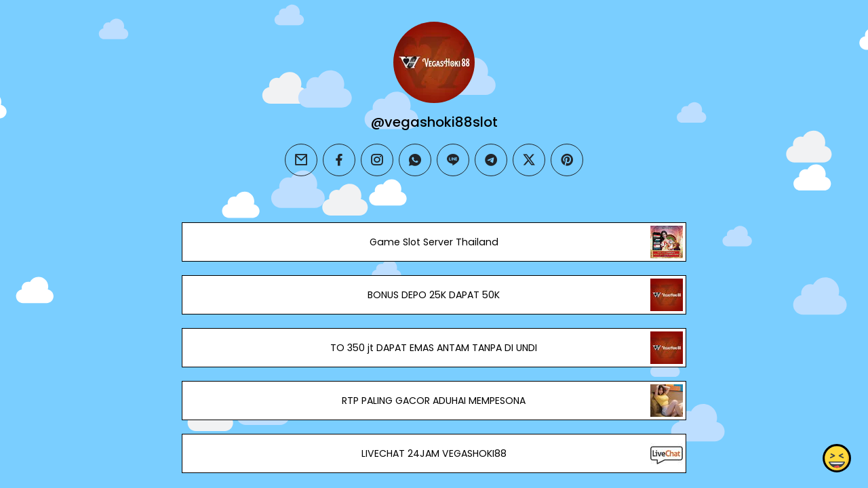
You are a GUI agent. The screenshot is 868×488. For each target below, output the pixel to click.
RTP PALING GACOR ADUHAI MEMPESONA (434, 401)
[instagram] (377, 160)
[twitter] (529, 160)
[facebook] (339, 160)
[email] (301, 160)
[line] (453, 160)
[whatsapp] (415, 160)
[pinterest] (567, 160)
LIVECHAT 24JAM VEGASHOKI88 (434, 453)
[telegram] (491, 160)
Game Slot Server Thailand (434, 242)
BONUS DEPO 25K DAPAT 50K (434, 295)
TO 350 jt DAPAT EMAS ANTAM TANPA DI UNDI (434, 348)
